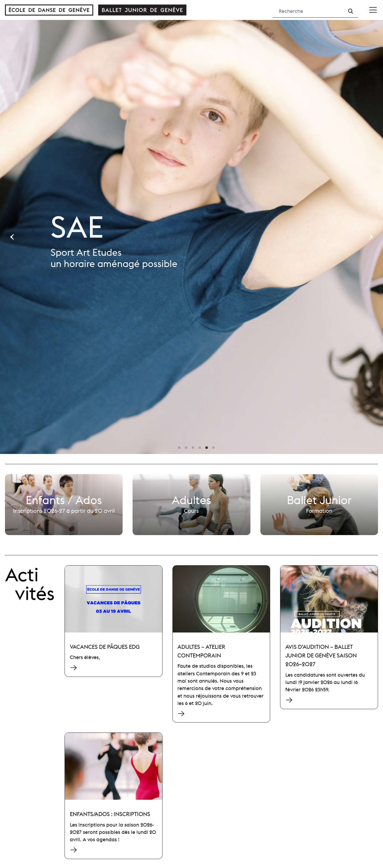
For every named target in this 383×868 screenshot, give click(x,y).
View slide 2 (186, 448)
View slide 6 (213, 448)
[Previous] (12, 237)
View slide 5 (207, 448)
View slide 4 (200, 448)
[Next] (371, 237)
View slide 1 (179, 448)
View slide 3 (193, 448)
